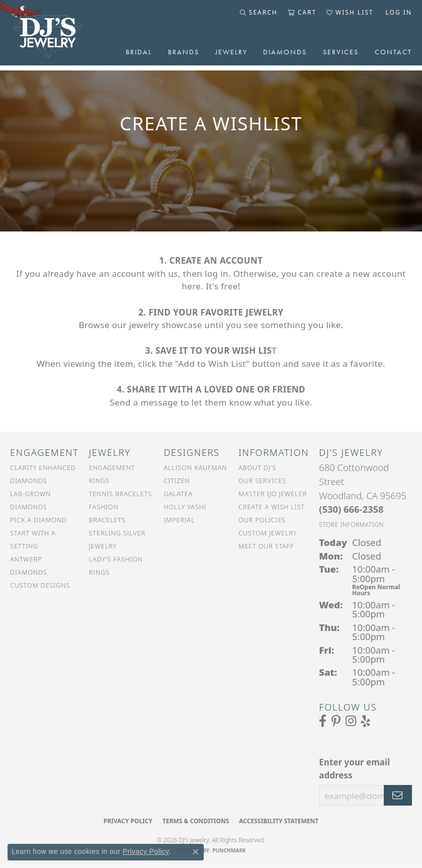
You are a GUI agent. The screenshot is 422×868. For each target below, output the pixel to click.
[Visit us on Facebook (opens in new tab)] (323, 721)
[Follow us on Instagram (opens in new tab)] (351, 721)
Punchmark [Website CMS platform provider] (229, 850)
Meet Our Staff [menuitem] (266, 546)
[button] (259, 13)
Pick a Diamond (38, 520)
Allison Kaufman (195, 467)
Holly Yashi (185, 507)
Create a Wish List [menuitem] (272, 507)
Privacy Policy (128, 821)
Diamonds (285, 52)
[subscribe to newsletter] (398, 796)
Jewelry (231, 52)
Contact (393, 52)
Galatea (178, 494)
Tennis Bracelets (120, 494)
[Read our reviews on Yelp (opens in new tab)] (366, 721)
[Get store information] (351, 525)
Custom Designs (40, 585)
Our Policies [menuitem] (262, 520)
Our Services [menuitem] (262, 481)
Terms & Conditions (196, 821)
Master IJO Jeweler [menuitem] (273, 494)
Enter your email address (354, 769)
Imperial (179, 520)
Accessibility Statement (279, 821)
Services (341, 52)
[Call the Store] (351, 509)
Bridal (139, 52)
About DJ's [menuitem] (257, 467)
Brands (184, 52)
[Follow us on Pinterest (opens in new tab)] (336, 721)
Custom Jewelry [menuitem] (268, 533)
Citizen (177, 481)
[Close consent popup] (196, 852)
